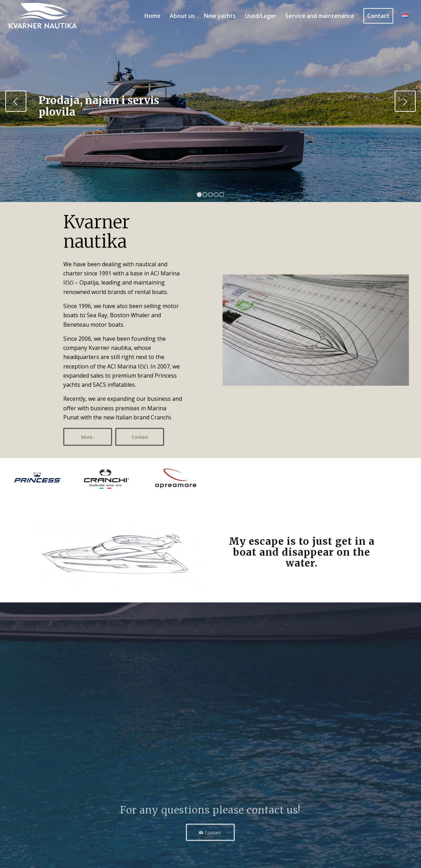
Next (405, 101)
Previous (16, 101)
